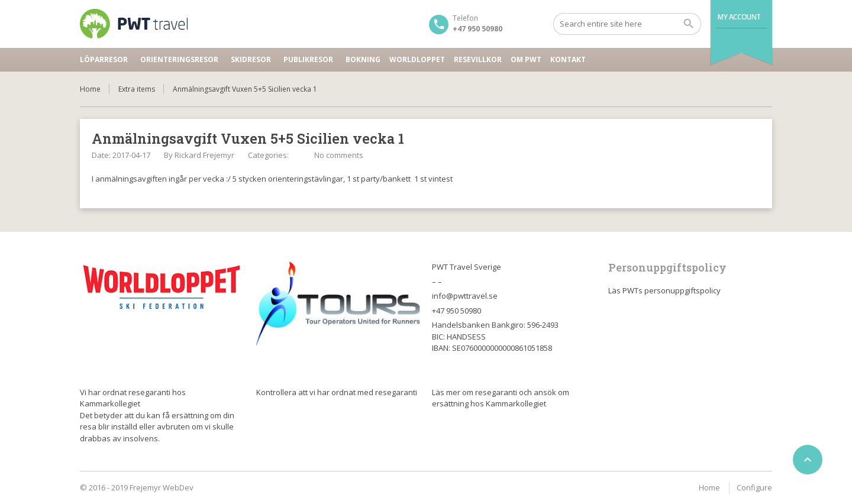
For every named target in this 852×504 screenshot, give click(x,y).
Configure (754, 487)
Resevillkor (478, 59)
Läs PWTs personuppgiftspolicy (664, 290)
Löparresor (104, 59)
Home (90, 89)
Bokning (363, 59)
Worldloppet (417, 59)
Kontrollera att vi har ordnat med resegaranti (337, 392)
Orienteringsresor (179, 59)
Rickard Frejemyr (204, 155)
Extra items (137, 89)
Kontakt (568, 59)
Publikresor (308, 59)
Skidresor (251, 59)
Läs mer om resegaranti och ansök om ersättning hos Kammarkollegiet (501, 398)
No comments (339, 155)
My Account (739, 17)
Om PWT (526, 59)
